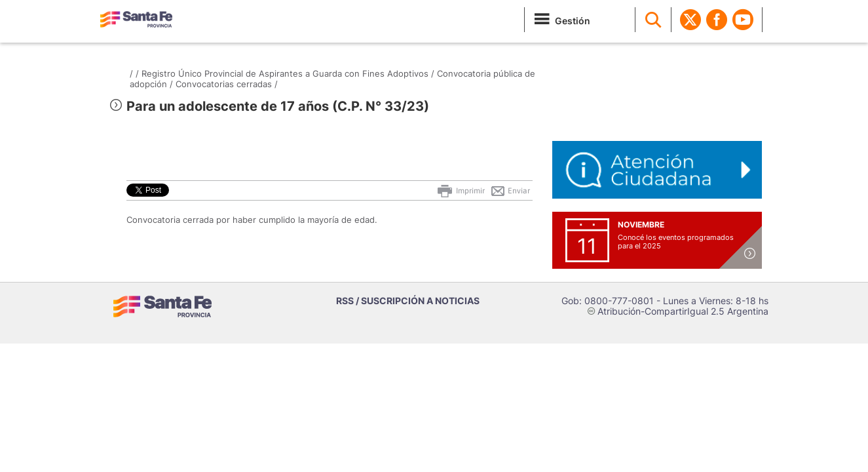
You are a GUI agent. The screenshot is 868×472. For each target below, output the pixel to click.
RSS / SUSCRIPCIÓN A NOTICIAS (408, 301)
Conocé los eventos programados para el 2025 (676, 242)
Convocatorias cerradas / (227, 84)
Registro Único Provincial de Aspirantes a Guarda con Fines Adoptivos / (288, 73)
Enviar (510, 191)
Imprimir (460, 191)
